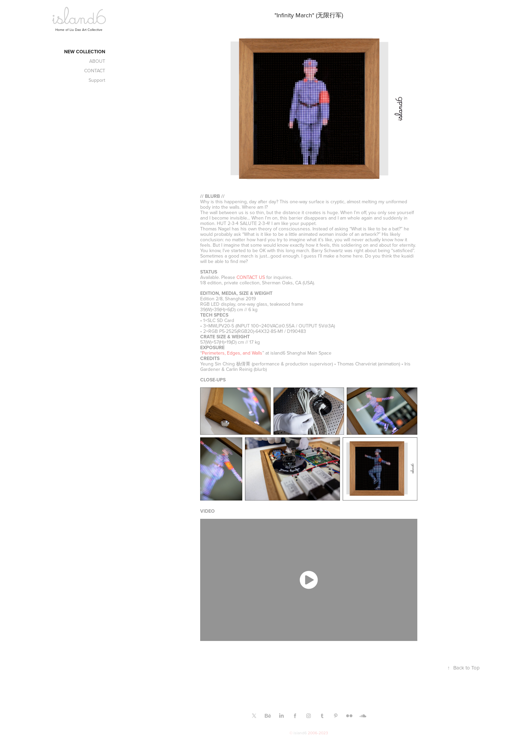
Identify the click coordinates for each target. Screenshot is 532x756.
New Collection (85, 52)
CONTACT (95, 71)
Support (97, 80)
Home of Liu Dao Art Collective (79, 30)
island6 (300, 733)
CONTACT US (251, 277)
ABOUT (97, 61)
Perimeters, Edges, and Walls (232, 353)
